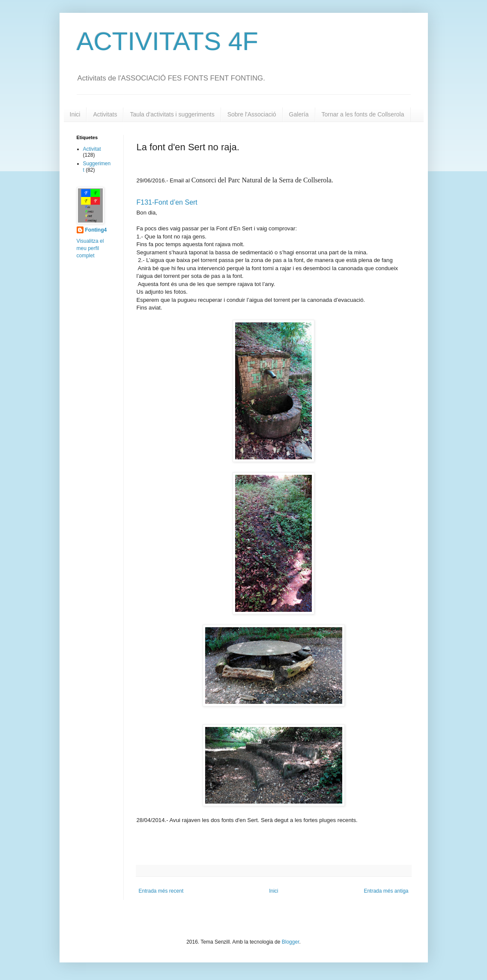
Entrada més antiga (386, 891)
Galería (299, 114)
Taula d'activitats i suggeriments (172, 114)
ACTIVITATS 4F (167, 41)
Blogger (291, 942)
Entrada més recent (161, 891)
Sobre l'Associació (252, 114)
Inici (75, 114)
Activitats (105, 114)
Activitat (92, 149)
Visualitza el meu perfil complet (90, 248)
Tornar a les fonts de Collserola (363, 114)
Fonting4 (96, 230)
